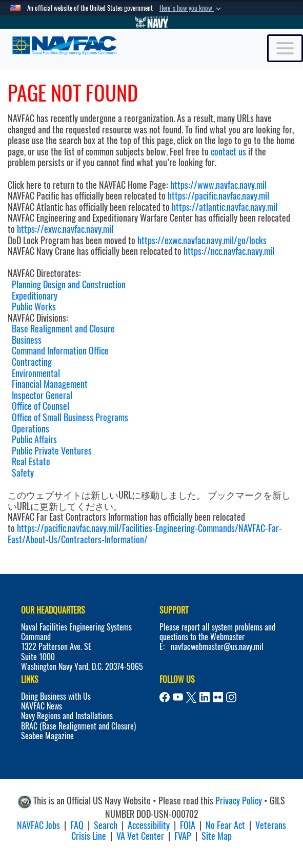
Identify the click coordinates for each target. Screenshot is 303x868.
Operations (31, 429)
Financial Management (50, 384)
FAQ (77, 825)
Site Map (217, 836)
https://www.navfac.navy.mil (218, 185)
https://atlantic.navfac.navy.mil (224, 207)
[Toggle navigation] (285, 48)
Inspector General (42, 395)
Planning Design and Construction (69, 284)
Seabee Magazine (47, 736)
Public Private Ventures (52, 451)
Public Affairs (34, 439)
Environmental (36, 373)
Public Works (34, 307)
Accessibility (149, 825)
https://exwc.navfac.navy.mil (65, 229)
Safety (23, 473)
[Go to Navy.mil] (152, 22)
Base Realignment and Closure (63, 329)
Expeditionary (35, 296)
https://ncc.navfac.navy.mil (229, 251)
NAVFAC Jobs (38, 825)
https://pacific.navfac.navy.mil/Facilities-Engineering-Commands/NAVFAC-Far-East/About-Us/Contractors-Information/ (145, 534)
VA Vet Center (140, 836)
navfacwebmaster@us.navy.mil (217, 647)
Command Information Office (60, 351)
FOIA (188, 825)
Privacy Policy (239, 801)
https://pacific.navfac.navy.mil (218, 196)
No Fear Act (225, 825)
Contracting (32, 362)
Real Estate (31, 461)
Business (27, 340)
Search (106, 825)
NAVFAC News (42, 706)
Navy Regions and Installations (67, 716)
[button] (191, 8)
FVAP (183, 836)
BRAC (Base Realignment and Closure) (78, 726)
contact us (228, 152)
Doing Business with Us (56, 696)
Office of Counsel (41, 406)
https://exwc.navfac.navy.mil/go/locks (202, 240)
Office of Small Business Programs (70, 417)
